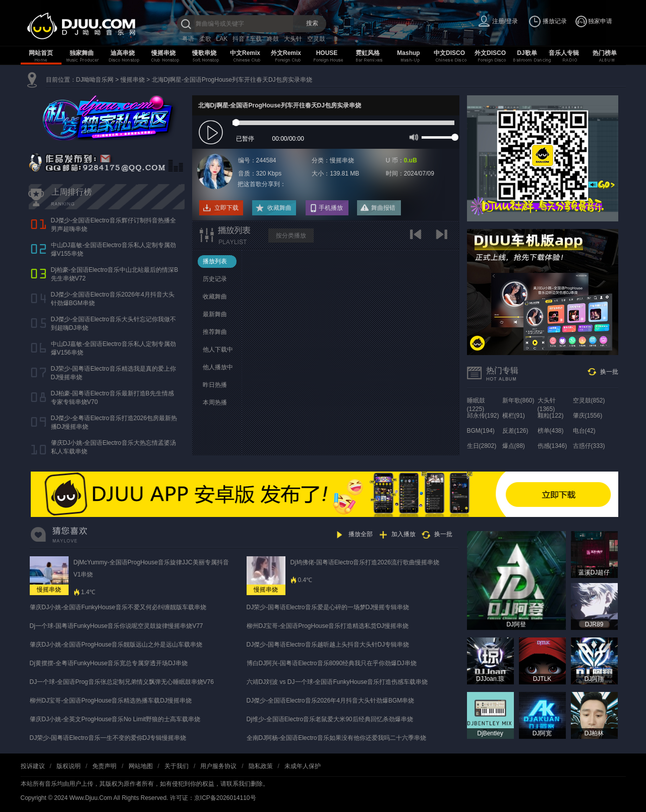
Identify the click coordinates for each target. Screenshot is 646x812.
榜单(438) (551, 431)
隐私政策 (261, 766)
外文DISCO (490, 53)
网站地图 (141, 766)
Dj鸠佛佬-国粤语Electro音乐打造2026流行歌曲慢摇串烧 (365, 562)
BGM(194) (481, 431)
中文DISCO (449, 53)
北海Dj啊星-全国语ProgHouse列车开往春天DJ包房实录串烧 (232, 80)
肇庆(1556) (588, 416)
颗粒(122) (551, 416)
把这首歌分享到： (262, 184)
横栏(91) (514, 416)
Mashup (408, 53)
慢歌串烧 (204, 53)
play (212, 133)
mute (413, 137)
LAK (222, 39)
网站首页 (41, 53)
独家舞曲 (82, 53)
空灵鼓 (316, 39)
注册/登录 (505, 21)
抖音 (239, 39)
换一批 (609, 372)
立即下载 (226, 208)
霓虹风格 (368, 53)
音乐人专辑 (564, 53)
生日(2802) (482, 446)
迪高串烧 (123, 53)
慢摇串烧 (163, 53)
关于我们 (177, 766)
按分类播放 (291, 236)
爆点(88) (514, 446)
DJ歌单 (527, 53)
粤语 (188, 39)
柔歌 (205, 39)
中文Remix (245, 53)
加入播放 (403, 534)
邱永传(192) (483, 416)
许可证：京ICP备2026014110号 (213, 798)
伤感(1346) (552, 446)
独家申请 (600, 21)
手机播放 (331, 208)
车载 (256, 39)
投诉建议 (33, 766)
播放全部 (361, 534)
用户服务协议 (218, 766)
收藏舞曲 (279, 208)
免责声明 (104, 766)
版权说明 (69, 766)
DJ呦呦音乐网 (95, 80)
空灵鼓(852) (589, 400)
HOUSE (327, 53)
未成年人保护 (303, 766)
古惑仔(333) (589, 446)
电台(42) (584, 431)
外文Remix (286, 53)
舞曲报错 (383, 208)
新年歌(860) (518, 400)
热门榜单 (605, 53)
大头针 (293, 39)
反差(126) (515, 431)
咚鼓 (273, 39)
